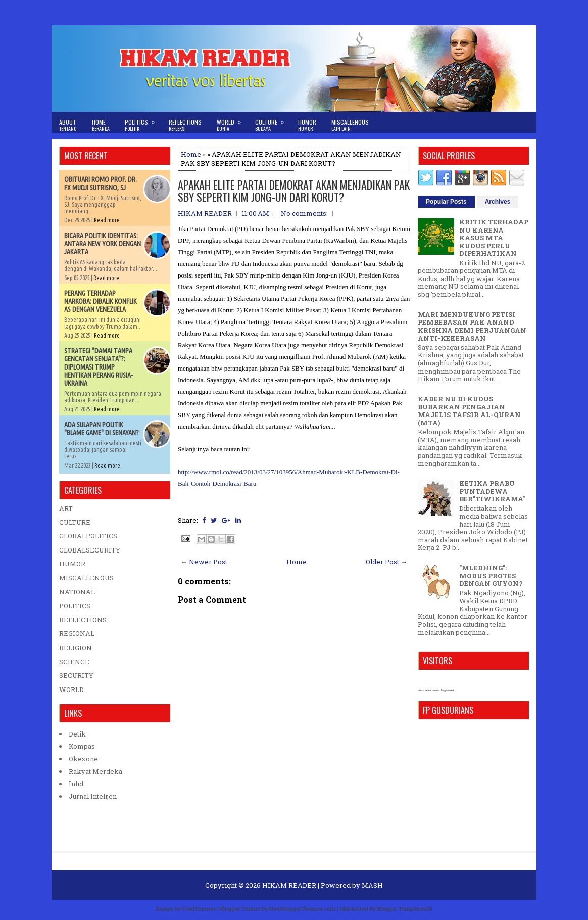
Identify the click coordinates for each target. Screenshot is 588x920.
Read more (107, 220)
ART (66, 508)
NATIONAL (77, 592)
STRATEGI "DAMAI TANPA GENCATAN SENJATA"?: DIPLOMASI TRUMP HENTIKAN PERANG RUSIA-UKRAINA (99, 367)
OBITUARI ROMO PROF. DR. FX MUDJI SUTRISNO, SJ (101, 183)
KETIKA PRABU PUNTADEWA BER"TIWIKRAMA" (492, 491)
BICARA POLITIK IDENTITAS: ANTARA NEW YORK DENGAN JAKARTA (103, 244)
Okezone (83, 759)
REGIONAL (77, 633)
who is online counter (429, 690)
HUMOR (72, 564)
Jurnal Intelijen (93, 796)
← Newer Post (204, 562)
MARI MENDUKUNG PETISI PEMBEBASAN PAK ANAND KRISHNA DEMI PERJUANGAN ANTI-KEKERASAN (472, 326)
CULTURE (75, 522)
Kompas (82, 746)
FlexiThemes (199, 909)
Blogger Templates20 (405, 909)
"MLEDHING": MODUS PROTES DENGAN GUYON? (491, 576)
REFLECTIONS (83, 620)
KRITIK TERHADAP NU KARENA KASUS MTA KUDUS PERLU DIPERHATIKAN (494, 238)
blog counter (447, 690)
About (68, 125)
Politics (143, 122)
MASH (372, 885)
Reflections (185, 125)
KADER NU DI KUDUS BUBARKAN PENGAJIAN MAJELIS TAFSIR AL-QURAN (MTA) (469, 411)
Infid (76, 784)
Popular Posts (446, 202)
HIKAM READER (289, 885)
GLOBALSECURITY (90, 550)
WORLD (71, 689)
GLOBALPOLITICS (88, 536)
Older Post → (386, 562)
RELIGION (76, 648)
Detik (77, 734)
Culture (273, 122)
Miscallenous (350, 125)
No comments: (304, 213)
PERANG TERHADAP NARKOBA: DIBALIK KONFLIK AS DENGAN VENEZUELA (101, 301)
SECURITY (76, 675)
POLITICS (75, 606)
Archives (498, 202)
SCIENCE (74, 662)
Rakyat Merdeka (95, 771)
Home (101, 125)
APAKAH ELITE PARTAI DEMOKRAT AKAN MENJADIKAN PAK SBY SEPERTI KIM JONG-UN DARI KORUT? (294, 191)
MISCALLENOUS (86, 578)
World (232, 122)
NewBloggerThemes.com (302, 909)
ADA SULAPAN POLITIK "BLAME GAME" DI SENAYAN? (102, 429)
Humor (307, 125)
